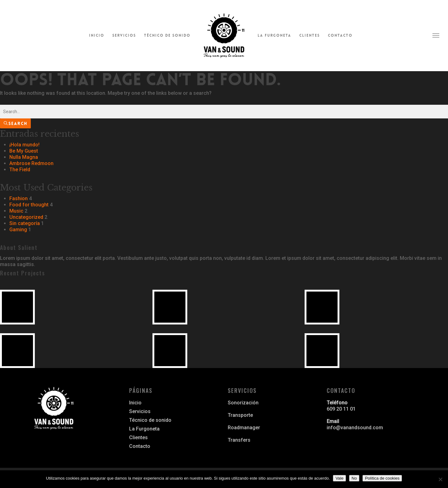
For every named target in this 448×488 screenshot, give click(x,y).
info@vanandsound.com (355, 428)
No (354, 478)
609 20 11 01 (341, 409)
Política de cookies (382, 478)
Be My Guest (24, 151)
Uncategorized (26, 217)
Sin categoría (25, 223)
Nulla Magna (24, 157)
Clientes (310, 35)
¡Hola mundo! (24, 145)
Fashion (19, 198)
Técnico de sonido (167, 35)
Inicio (97, 35)
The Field (20, 170)
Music (16, 211)
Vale (339, 478)
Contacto (340, 35)
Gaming (18, 230)
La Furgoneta (274, 35)
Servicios (124, 35)
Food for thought (29, 205)
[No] (440, 479)
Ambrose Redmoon (31, 163)
